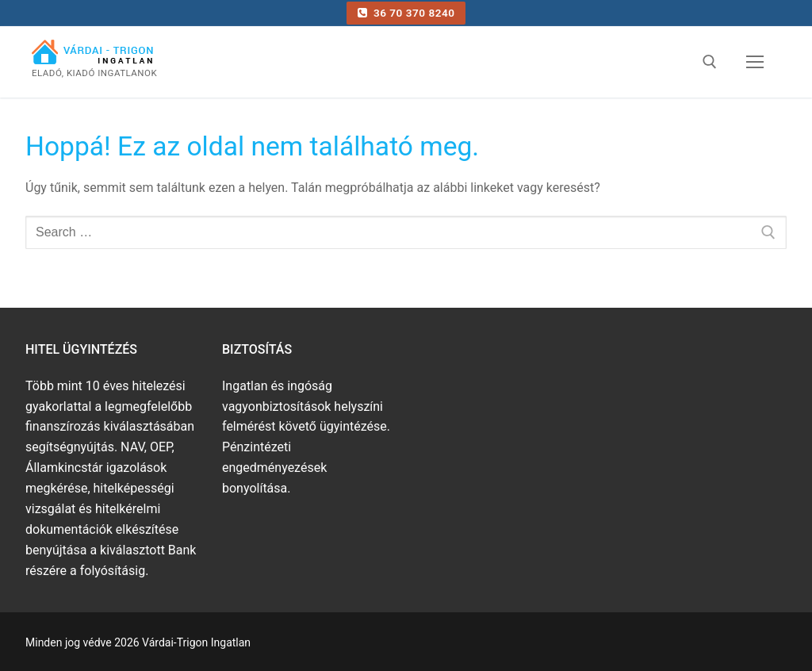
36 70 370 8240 (406, 13)
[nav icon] (755, 62)
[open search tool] (710, 62)
